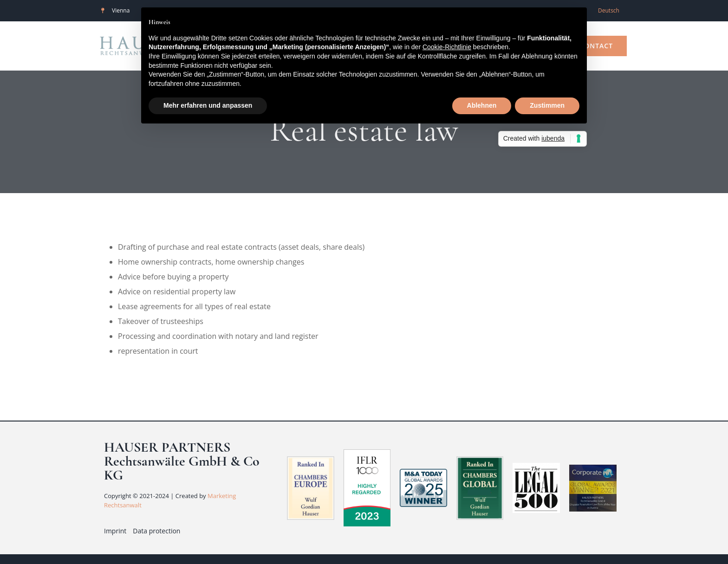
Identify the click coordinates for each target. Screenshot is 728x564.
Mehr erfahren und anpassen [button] (208, 105)
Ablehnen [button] (482, 105)
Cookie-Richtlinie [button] (447, 47)
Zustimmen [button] (547, 105)
